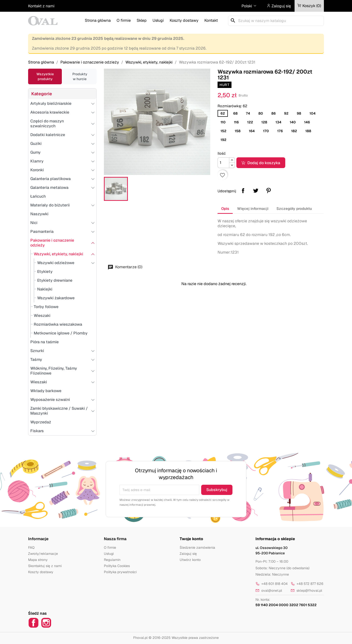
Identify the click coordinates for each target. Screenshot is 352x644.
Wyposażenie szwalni (50, 400)
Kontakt (211, 20)
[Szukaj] (276, 21)
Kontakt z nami (41, 6)
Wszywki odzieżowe (56, 263)
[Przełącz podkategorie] (62, 94)
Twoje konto (191, 539)
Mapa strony (38, 560)
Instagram (46, 623)
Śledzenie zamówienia (197, 547)
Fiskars (37, 431)
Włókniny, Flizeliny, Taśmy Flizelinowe (54, 371)
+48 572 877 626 (307, 584)
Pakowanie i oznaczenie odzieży (52, 243)
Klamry (37, 161)
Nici (34, 223)
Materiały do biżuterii (50, 205)
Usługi (158, 20)
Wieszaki (42, 316)
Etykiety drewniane (55, 280)
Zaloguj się (188, 554)
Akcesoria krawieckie (50, 112)
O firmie (124, 20)
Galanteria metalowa (49, 188)
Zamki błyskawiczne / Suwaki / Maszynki (59, 411)
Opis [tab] (225, 209)
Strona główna (98, 20)
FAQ (31, 547)
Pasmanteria (42, 231)
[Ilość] (223, 163)
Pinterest (268, 191)
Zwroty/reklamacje (43, 554)
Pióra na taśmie (44, 342)
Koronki (37, 170)
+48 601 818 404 (272, 584)
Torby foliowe (46, 307)
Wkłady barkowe (46, 391)
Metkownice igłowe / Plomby (61, 333)
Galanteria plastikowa (50, 179)
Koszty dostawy (184, 20)
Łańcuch (38, 196)
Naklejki (45, 289)
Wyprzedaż (41, 422)
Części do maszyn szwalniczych (47, 123)
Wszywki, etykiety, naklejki (58, 254)
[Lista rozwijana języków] (249, 6)
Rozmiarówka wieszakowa (58, 324)
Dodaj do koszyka (261, 163)
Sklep (142, 20)
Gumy (35, 152)
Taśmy (36, 360)
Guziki (36, 144)
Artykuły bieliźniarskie (51, 103)
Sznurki (37, 351)
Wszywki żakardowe (56, 298)
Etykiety (45, 272)
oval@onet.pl (269, 590)
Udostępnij (243, 191)
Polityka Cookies (117, 566)
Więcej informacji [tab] (253, 209)
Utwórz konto (190, 560)
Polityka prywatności (120, 572)
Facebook (33, 623)
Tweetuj (256, 191)
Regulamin (112, 560)
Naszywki (39, 214)
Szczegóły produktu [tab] (294, 209)
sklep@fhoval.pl (306, 590)
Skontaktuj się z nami (45, 566)
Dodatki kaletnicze (48, 135)
